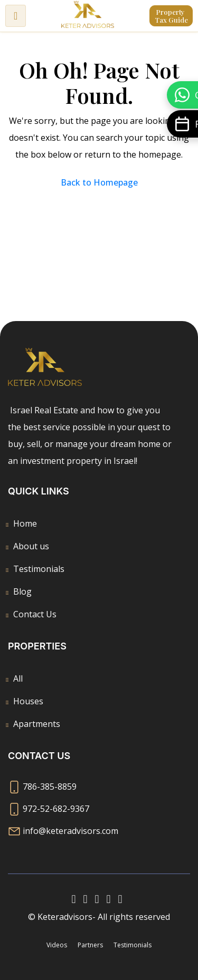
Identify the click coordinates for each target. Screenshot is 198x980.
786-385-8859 (50, 787)
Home (25, 523)
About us (31, 546)
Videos (57, 945)
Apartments (37, 724)
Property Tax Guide (171, 16)
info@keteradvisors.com (70, 831)
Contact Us (35, 614)
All (18, 678)
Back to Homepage (99, 182)
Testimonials (39, 569)
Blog (22, 591)
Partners (90, 945)
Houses (28, 701)
